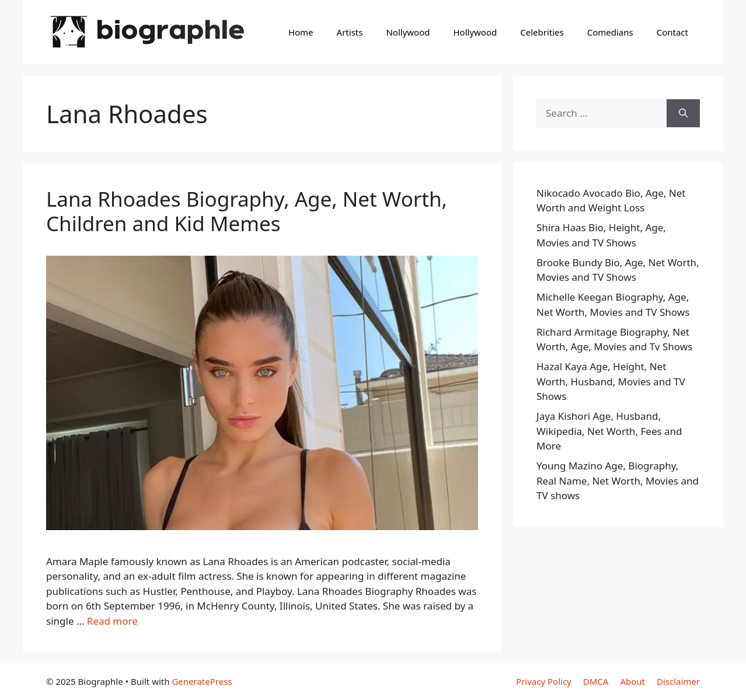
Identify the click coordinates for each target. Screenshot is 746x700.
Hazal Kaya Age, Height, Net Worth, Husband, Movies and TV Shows (611, 381)
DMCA (596, 681)
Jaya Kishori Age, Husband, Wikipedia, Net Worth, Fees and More (609, 431)
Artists (350, 32)
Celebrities (542, 32)
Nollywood (408, 32)
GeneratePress (202, 681)
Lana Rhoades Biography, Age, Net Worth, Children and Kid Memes (247, 211)
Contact (672, 32)
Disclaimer (678, 681)
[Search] (683, 113)
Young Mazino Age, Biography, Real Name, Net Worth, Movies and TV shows (618, 480)
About (632, 681)
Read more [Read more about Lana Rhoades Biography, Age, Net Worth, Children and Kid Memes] (112, 621)
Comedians (610, 32)
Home (301, 32)
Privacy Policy (544, 681)
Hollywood (475, 32)
